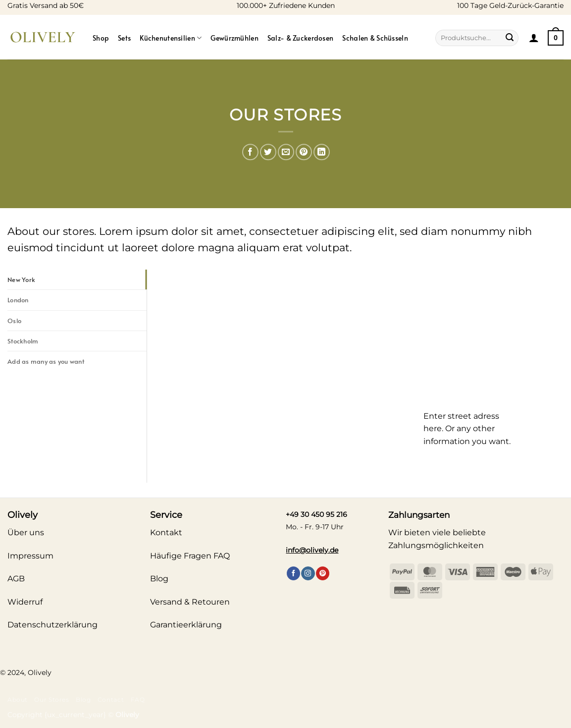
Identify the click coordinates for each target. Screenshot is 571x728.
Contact (111, 700)
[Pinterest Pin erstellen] (304, 152)
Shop (101, 38)
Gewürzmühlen (234, 38)
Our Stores (52, 700)
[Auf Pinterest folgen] (323, 573)
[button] (534, 38)
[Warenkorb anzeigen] (556, 38)
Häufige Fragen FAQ (190, 556)
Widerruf (25, 602)
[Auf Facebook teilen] (250, 152)
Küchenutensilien (171, 38)
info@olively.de (312, 550)
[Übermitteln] (510, 38)
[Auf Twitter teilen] (268, 152)
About (18, 700)
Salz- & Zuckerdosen (300, 38)
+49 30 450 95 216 (316, 514)
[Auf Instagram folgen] (308, 573)
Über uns (26, 532)
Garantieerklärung (186, 625)
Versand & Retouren (190, 602)
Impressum (30, 556)
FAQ (138, 700)
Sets (124, 38)
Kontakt (166, 532)
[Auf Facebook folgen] (293, 573)
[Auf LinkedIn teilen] (322, 152)
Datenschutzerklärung (52, 625)
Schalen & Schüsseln (375, 38)
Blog (83, 700)
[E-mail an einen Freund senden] (286, 152)
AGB (16, 579)
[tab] (77, 280)
